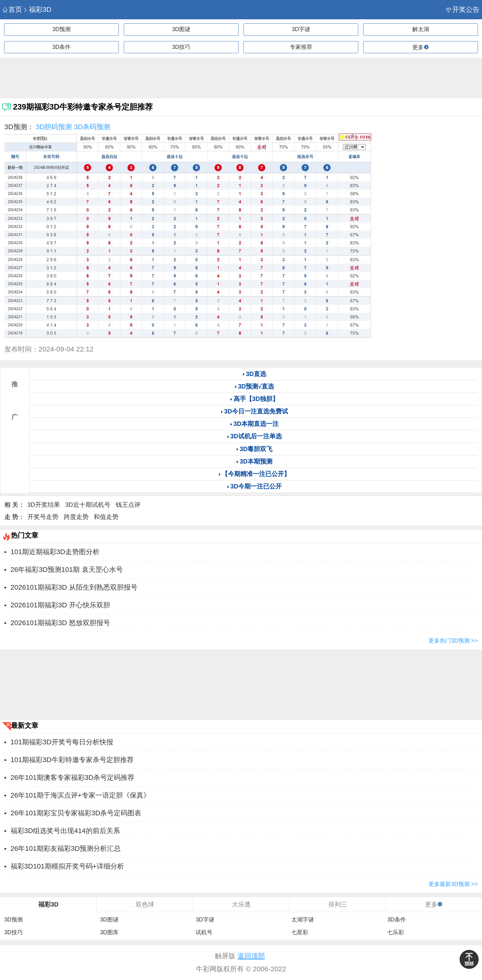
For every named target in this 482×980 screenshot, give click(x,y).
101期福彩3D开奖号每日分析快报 (62, 742)
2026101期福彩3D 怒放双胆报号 (60, 623)
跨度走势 (76, 517)
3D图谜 (181, 29)
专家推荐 (301, 47)
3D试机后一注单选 (256, 436)
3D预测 (61, 29)
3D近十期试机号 (88, 505)
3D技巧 (181, 47)
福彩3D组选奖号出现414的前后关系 (65, 831)
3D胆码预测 (54, 127)
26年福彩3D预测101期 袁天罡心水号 (67, 570)
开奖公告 (463, 9)
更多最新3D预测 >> (453, 884)
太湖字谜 (303, 920)
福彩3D (37, 9)
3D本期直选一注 (256, 424)
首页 (12, 9)
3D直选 (256, 374)
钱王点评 (128, 505)
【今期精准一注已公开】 (256, 474)
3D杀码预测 (92, 127)
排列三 (338, 904)
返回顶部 (251, 956)
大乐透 (241, 904)
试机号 (204, 932)
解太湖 (421, 29)
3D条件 (61, 47)
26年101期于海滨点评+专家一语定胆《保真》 (80, 795)
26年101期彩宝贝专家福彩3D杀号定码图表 (76, 813)
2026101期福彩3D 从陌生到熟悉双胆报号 (74, 587)
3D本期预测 (256, 461)
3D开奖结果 (44, 505)
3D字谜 (301, 29)
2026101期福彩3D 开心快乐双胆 (60, 605)
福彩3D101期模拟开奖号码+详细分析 (67, 866)
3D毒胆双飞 (256, 449)
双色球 (145, 904)
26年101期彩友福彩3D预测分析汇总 (66, 848)
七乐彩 (396, 932)
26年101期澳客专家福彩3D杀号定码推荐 (73, 777)
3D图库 (109, 932)
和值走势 (106, 517)
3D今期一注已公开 (256, 486)
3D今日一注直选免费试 (256, 411)
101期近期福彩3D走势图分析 (55, 552)
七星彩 (300, 932)
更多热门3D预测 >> (453, 641)
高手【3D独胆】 (256, 399)
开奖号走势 (43, 517)
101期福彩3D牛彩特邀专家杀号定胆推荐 (72, 760)
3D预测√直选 (256, 386)
